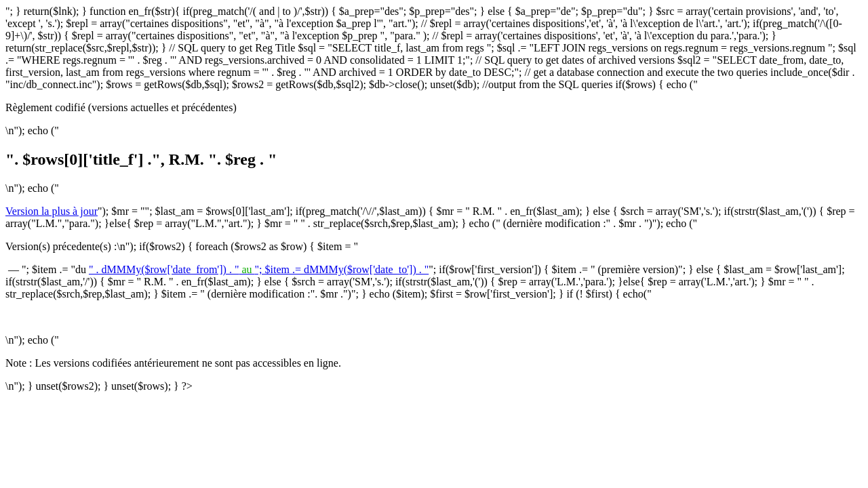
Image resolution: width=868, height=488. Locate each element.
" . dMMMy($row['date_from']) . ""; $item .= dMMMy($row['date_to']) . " (259, 269)
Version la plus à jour (52, 211)
